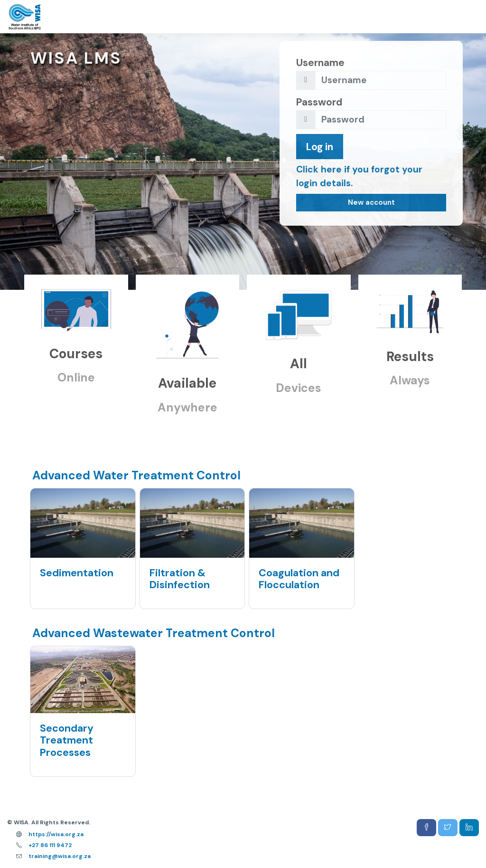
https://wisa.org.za (56, 834)
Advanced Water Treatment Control (136, 476)
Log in (320, 147)
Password (319, 102)
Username (320, 62)
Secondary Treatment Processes (67, 740)
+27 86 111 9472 (50, 845)
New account (371, 202)
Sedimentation (77, 573)
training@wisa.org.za (60, 856)
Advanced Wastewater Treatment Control (154, 633)
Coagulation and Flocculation (299, 579)
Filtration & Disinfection (180, 579)
